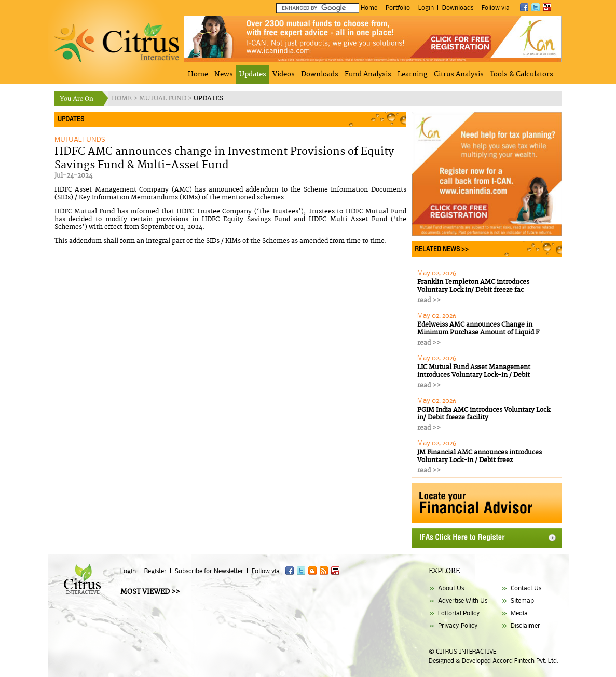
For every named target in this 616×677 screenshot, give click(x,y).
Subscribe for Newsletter (209, 571)
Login (426, 8)
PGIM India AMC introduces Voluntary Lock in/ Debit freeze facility (484, 414)
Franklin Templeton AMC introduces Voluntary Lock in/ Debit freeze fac (473, 286)
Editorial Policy (459, 613)
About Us (451, 588)
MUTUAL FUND (163, 98)
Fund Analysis (368, 74)
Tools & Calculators (522, 74)
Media (519, 613)
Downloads (458, 8)
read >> (429, 300)
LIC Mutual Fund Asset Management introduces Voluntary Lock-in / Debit (474, 371)
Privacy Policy (458, 625)
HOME (122, 98)
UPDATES (208, 98)
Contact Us (526, 588)
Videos (284, 74)
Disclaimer (525, 625)
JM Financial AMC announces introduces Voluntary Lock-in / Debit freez (480, 456)
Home (369, 8)
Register (155, 571)
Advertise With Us (463, 600)
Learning (413, 74)
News (224, 74)
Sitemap (522, 600)
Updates (253, 74)
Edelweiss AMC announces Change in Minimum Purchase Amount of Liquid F (478, 329)
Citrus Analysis (459, 74)
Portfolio (398, 8)
